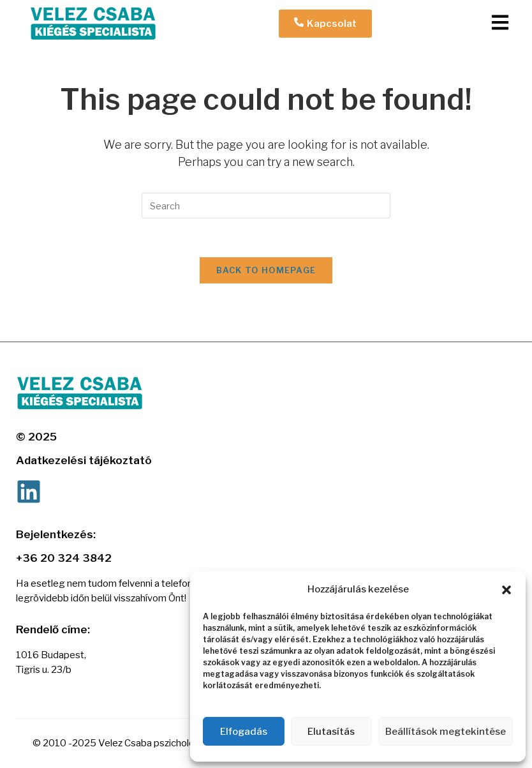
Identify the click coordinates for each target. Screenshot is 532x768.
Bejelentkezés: (56, 534)
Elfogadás (244, 732)
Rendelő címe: (53, 629)
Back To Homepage (266, 270)
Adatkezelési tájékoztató (84, 460)
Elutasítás (331, 732)
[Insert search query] (266, 206)
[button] (506, 590)
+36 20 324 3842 (64, 558)
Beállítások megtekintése (446, 732)
